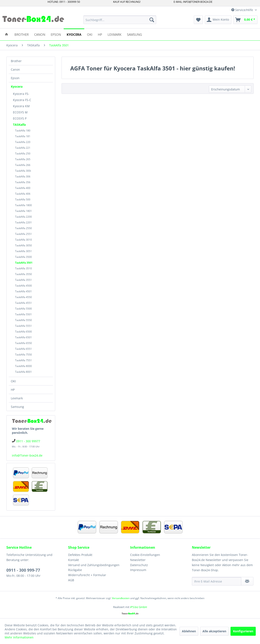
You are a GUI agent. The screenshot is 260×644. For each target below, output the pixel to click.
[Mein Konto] (218, 20)
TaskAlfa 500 (23, 199)
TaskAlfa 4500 (23, 286)
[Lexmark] (115, 34)
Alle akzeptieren (214, 631)
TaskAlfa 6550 (23, 343)
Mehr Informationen (19, 637)
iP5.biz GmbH (139, 607)
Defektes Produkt (80, 555)
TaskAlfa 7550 (23, 355)
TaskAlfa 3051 (23, 251)
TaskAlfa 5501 (23, 314)
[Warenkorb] (245, 20)
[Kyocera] (74, 34)
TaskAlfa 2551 (23, 234)
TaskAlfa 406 (23, 194)
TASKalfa (19, 125)
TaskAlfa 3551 (23, 280)
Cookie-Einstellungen (145, 555)
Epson (15, 78)
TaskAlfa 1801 (23, 211)
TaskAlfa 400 (23, 188)
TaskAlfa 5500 (23, 309)
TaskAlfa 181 (23, 136)
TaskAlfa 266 (23, 165)
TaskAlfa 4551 (23, 303)
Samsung (17, 407)
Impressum (138, 570)
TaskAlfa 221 (23, 148)
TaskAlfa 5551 (23, 326)
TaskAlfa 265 (23, 159)
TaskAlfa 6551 (23, 349)
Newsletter (138, 560)
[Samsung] (134, 34)
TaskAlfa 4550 (23, 297)
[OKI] (90, 34)
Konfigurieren (243, 631)
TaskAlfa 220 (23, 142)
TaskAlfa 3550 (23, 274)
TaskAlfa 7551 (23, 360)
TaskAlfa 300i (23, 171)
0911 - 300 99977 (28, 441)
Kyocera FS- (21, 94)
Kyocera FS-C (22, 100)
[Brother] (22, 34)
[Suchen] (152, 20)
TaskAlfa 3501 (24, 263)
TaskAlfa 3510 (23, 268)
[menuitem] (120, 20)
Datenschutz (139, 565)
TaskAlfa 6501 (23, 337)
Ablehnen (189, 631)
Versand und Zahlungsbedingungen (94, 565)
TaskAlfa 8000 (23, 366)
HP (13, 390)
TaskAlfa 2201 (23, 222)
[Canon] (40, 34)
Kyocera (17, 86)
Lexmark (17, 398)
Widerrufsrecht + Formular (87, 575)
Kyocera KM (21, 106)
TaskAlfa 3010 (23, 240)
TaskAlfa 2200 (23, 217)
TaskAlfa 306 (23, 176)
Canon (15, 69)
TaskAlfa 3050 (23, 245)
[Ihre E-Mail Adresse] (217, 581)
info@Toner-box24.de (27, 455)
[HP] (100, 34)
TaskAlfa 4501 (23, 291)
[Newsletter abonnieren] (247, 581)
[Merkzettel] (198, 20)
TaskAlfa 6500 (23, 332)
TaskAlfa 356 (23, 182)
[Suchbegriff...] (120, 20)
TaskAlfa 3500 (23, 257)
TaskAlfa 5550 (23, 320)
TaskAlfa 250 (23, 154)
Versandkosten (121, 598)
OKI (13, 381)
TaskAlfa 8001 (23, 372)
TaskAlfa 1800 (23, 205)
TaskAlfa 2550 (23, 228)
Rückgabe (75, 570)
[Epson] (56, 34)
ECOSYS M (20, 112)
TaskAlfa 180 (23, 131)
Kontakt (74, 560)
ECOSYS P (20, 118)
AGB (71, 580)
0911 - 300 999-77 (23, 570)
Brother (16, 61)
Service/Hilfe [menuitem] (243, 10)
